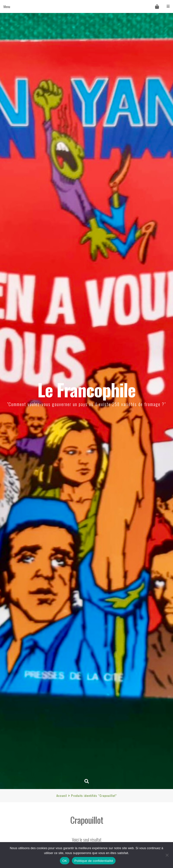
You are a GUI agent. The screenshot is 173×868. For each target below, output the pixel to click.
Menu (86, 6)
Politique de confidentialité (94, 861)
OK (65, 861)
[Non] (167, 855)
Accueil (62, 796)
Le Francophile (86, 389)
